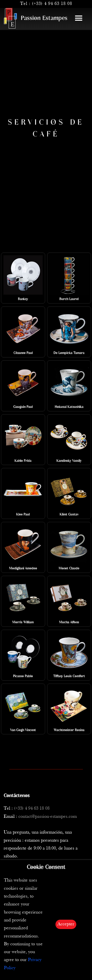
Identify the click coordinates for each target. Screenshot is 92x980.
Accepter (66, 924)
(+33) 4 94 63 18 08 (52, 4)
